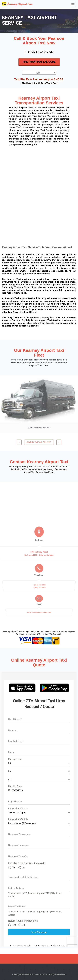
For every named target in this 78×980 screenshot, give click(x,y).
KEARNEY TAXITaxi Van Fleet (39, 444)
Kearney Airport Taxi (17, 4)
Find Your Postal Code (39, 62)
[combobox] (39, 73)
